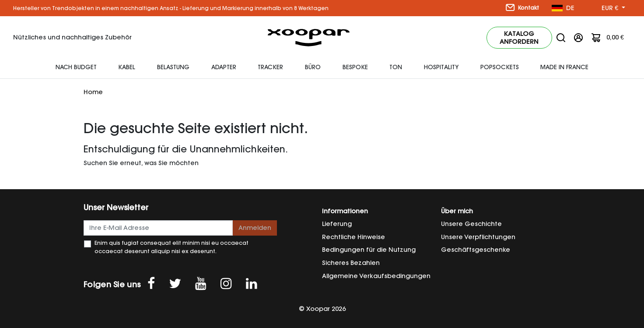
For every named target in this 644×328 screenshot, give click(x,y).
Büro (313, 67)
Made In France (564, 67)
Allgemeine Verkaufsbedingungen (376, 276)
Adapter (224, 67)
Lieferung (337, 224)
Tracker (270, 67)
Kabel (127, 67)
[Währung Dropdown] (613, 8)
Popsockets (500, 67)
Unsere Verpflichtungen (478, 237)
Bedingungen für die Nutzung (369, 250)
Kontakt (522, 7)
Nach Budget (76, 67)
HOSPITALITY (441, 67)
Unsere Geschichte (471, 224)
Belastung (173, 67)
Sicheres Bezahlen (351, 263)
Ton (396, 67)
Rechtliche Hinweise (353, 237)
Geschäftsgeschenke (476, 250)
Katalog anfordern (519, 38)
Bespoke (355, 67)
